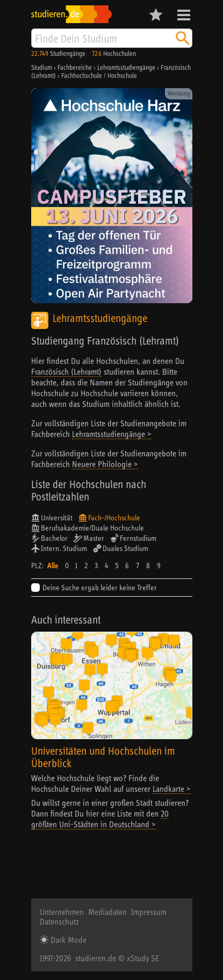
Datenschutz (59, 921)
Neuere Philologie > (105, 464)
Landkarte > (172, 789)
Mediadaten (107, 912)
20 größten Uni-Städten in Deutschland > (100, 819)
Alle (53, 566)
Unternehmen (62, 912)
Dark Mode (67, 940)
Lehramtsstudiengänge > (112, 434)
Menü (184, 15)
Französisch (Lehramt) (66, 371)
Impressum (149, 912)
